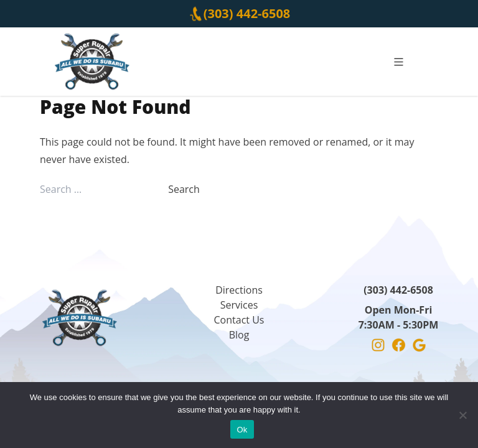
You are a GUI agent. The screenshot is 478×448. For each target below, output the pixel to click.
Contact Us (239, 320)
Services (239, 305)
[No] (462, 415)
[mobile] (399, 62)
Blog (239, 335)
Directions (239, 290)
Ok (242, 430)
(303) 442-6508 (247, 13)
